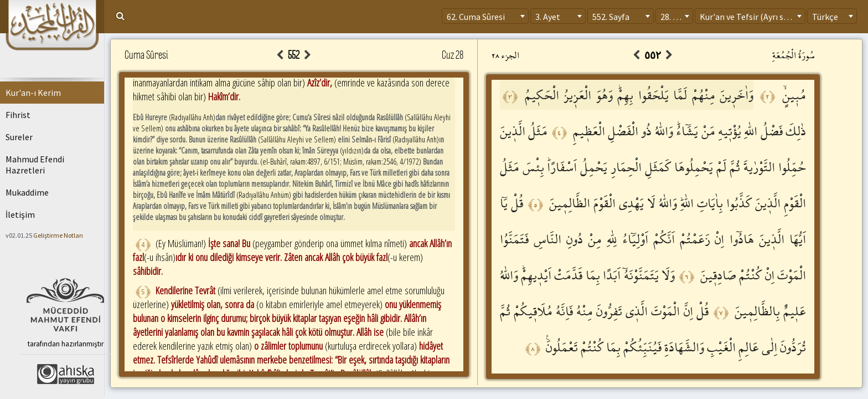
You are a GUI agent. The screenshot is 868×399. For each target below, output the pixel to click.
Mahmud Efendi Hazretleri (35, 165)
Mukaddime (27, 192)
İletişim (20, 214)
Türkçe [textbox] (825, 17)
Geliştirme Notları (58, 235)
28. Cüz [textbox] (673, 17)
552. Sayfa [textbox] (611, 17)
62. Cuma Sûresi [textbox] (476, 17)
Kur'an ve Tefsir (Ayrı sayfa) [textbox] (751, 17)
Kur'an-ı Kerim (33, 93)
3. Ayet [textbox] (548, 17)
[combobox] (485, 16)
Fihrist (18, 115)
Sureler (19, 137)
